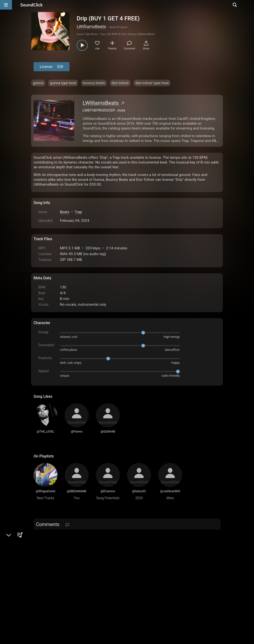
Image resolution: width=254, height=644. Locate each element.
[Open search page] (249, 5)
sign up (52, 537)
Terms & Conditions (78, 590)
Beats (65, 212)
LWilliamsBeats (91, 26)
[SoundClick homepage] (32, 5)
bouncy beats (94, 83)
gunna (38, 83)
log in (70, 537)
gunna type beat (63, 83)
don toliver (120, 83)
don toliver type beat (152, 83)
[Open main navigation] (6, 5)
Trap (78, 212)
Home (41, 590)
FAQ (54, 590)
